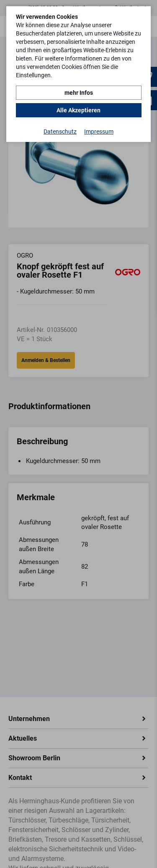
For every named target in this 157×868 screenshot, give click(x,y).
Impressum (99, 132)
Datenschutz (60, 132)
